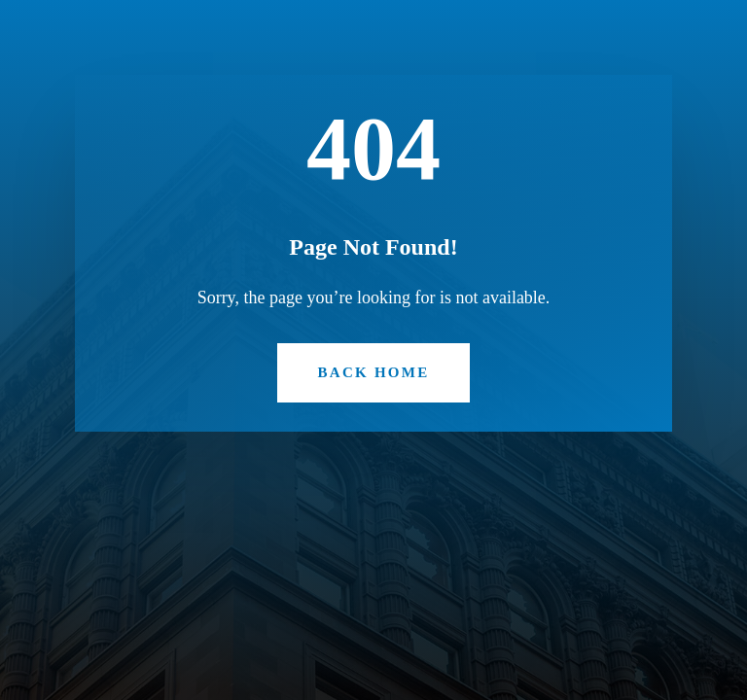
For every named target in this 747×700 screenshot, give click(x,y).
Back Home (374, 372)
